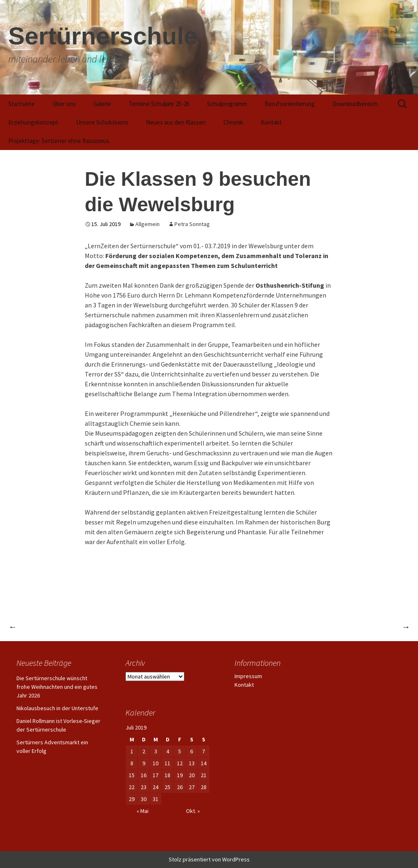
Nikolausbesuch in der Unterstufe (57, 708)
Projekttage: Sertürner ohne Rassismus (59, 141)
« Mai (143, 811)
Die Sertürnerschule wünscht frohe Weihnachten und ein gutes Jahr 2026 (57, 687)
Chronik (233, 122)
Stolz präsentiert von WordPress (209, 859)
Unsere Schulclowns (102, 122)
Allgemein (147, 224)
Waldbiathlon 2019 (374, 627)
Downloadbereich (355, 104)
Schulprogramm (227, 104)
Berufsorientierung (290, 104)
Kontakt (271, 122)
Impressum (248, 676)
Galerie (102, 104)
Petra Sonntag (192, 224)
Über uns (64, 104)
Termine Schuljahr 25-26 (159, 104)
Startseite (21, 104)
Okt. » (193, 811)
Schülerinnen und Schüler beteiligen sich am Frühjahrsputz (108, 627)
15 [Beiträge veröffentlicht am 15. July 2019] (132, 775)
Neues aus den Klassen (176, 122)
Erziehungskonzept (33, 122)
